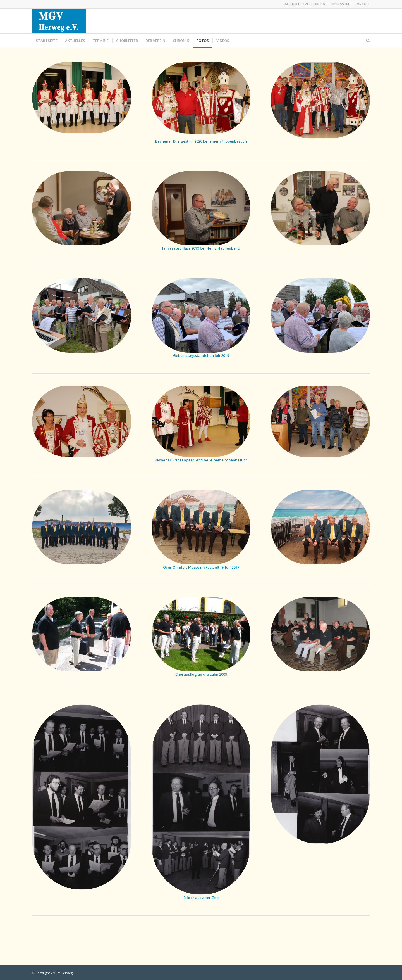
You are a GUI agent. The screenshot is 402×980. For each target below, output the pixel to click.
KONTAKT (362, 4)
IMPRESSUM (340, 4)
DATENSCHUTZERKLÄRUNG (304, 4)
